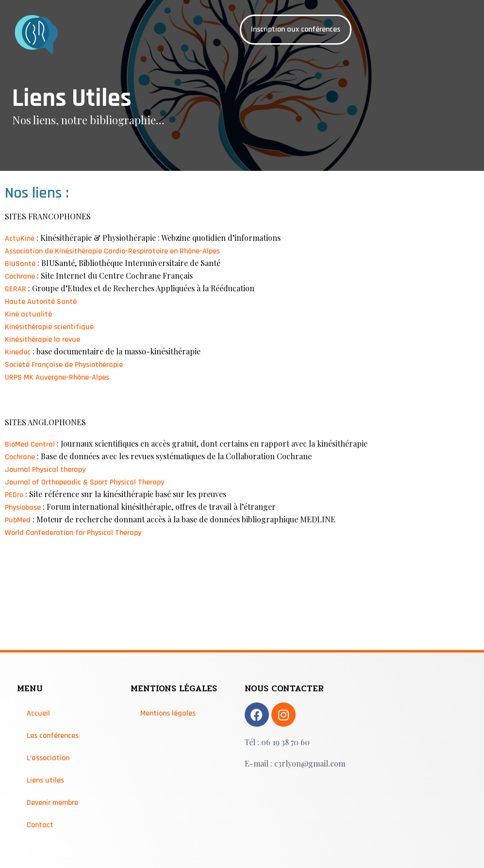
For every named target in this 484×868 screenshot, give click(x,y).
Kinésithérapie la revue (42, 340)
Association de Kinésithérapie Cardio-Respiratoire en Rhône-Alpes (112, 251)
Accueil (38, 713)
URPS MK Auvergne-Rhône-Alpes (57, 377)
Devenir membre (52, 803)
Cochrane (20, 276)
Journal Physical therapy (45, 470)
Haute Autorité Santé (41, 302)
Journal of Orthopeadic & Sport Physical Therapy (84, 482)
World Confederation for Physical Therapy (73, 533)
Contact (40, 825)
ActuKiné (20, 239)
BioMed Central (30, 444)
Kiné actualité (28, 314)
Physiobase (23, 508)
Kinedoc (18, 352)
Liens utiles (45, 780)
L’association (48, 758)
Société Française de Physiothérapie (64, 365)
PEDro (14, 495)
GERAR (16, 289)
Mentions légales (168, 713)
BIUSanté (20, 264)
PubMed (18, 520)
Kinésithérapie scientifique (49, 327)
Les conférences (53, 736)
